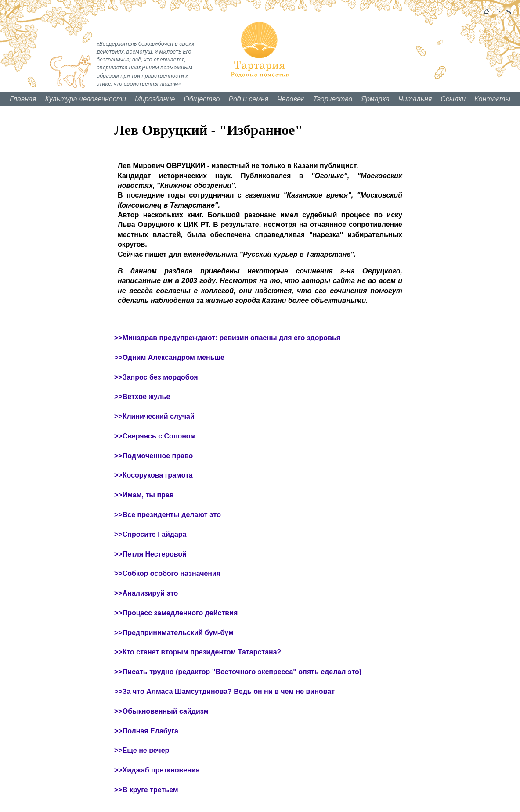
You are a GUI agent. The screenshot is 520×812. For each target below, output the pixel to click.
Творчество (333, 99)
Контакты (492, 99)
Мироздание (155, 99)
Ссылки (453, 99)
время (337, 195)
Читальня (415, 99)
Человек (291, 99)
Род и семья (248, 99)
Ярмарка (375, 99)
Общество (202, 99)
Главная (23, 99)
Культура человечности (85, 99)
